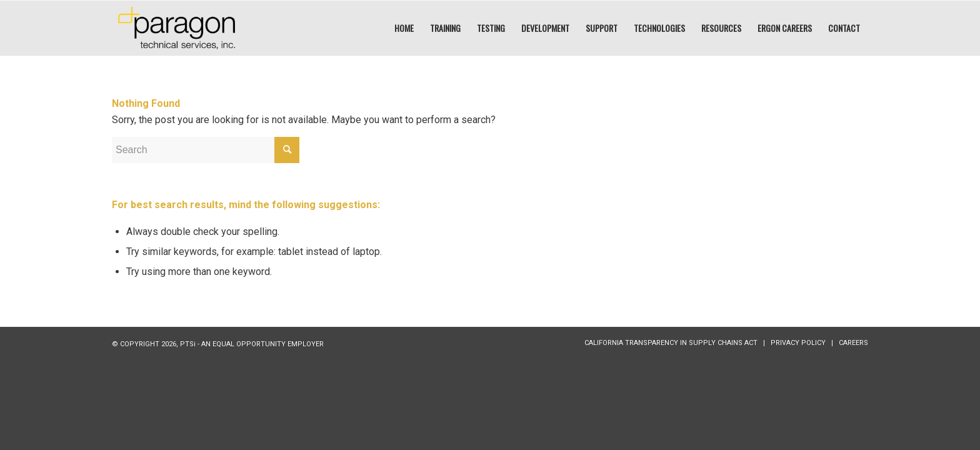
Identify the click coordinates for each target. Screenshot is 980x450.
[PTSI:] (177, 28)
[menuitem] (404, 28)
